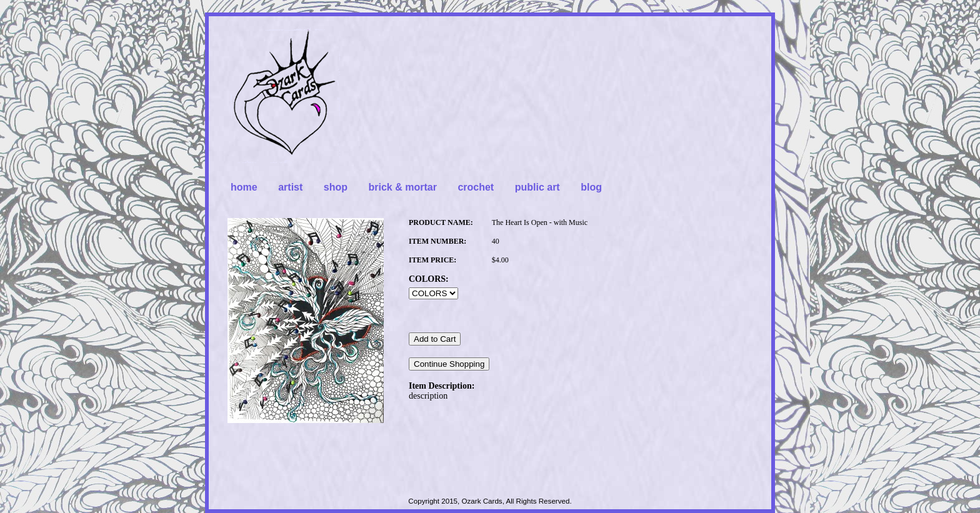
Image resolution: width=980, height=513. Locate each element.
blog (591, 187)
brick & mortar (403, 187)
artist (290, 187)
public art (537, 187)
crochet (476, 187)
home (244, 187)
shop (336, 187)
